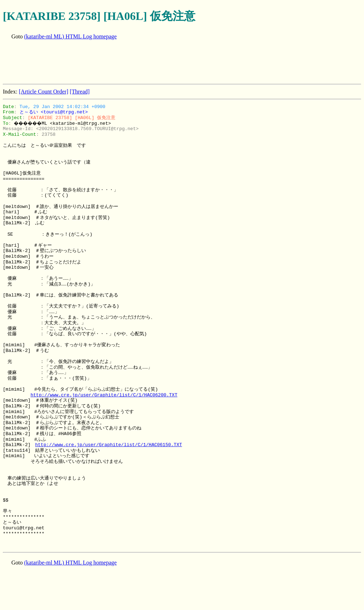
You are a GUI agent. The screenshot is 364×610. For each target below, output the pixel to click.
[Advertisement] (132, 63)
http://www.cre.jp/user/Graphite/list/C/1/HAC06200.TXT (104, 395)
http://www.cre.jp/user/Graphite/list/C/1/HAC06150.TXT (108, 445)
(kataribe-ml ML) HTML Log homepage (70, 36)
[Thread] (80, 92)
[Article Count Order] (44, 92)
